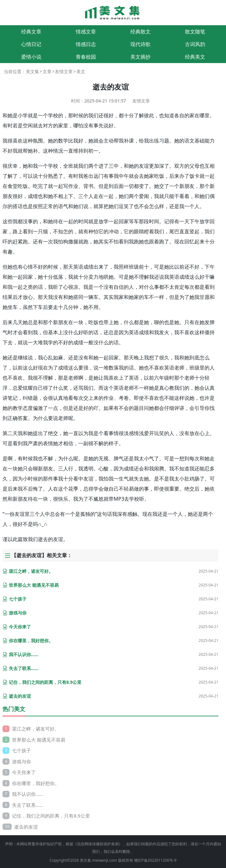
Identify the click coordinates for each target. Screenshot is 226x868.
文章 (47, 71)
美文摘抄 (140, 57)
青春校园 (86, 57)
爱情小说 (31, 57)
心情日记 (31, 44)
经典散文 (140, 32)
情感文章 (86, 32)
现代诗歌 (140, 44)
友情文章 (64, 71)
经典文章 (31, 32)
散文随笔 (195, 32)
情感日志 (86, 44)
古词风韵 (195, 44)
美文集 (33, 71)
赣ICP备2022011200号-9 (155, 860)
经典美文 (195, 57)
